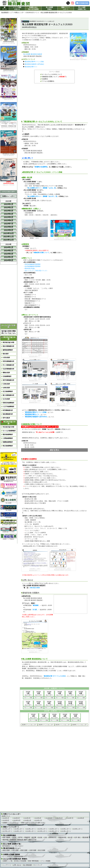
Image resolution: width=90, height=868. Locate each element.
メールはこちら (83, 3)
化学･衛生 (77, 837)
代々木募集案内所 (9, 365)
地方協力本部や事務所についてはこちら (9, 332)
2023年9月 (9, 230)
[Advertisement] (54, 101)
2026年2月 (17, 818)
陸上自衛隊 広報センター (9, 522)
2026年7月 (70, 818)
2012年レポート (54, 831)
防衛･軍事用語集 (33, 861)
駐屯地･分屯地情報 (20, 861)
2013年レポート (43, 831)
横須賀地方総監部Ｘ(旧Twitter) (34, 64)
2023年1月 (9, 204)
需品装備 (85, 837)
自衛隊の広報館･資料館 (12, 854)
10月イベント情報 (60, 708)
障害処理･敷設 (22, 840)
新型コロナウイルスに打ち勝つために (33, 823)
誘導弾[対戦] (62, 837)
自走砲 (40, 837)
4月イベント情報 (60, 698)
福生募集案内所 (8, 414)
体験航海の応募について (50, 77)
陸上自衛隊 (9, 501)
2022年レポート (31, 829)
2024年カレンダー (33, 716)
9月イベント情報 (49, 708)
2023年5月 (9, 217)
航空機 (34, 837)
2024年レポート (8, 829)
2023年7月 (9, 224)
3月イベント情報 (49, 698)
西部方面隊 (24, 850)
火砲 (45, 837)
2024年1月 (9, 247)
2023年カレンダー (28, 693)
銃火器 (70, 837)
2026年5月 (49, 818)
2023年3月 (9, 211)
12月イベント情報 (81, 708)
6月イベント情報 (81, 698)
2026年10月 (17, 820)
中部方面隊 (15, 850)
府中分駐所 (6, 418)
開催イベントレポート (66, 8)
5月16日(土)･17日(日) (9, 154)
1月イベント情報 (28, 698)
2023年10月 (9, 233)
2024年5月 (9, 260)
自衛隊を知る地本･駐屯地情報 (33, 8)
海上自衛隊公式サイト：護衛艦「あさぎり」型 (42, 196)
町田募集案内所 (8, 410)
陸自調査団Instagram (9, 486)
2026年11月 (28, 820)
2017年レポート (8, 831)
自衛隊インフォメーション (11, 823)
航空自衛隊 (9, 515)
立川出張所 (6, 399)
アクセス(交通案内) (48, 81)
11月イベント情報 (70, 708)
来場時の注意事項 (41, 167)
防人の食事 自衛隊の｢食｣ (12, 844)
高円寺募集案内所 (9, 380)
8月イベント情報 (39, 708)
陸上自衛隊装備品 (49, 8)
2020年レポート (54, 829)
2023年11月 (9, 237)
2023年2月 (9, 207)
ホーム (4, 9)
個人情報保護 (27, 865)
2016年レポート (19, 831)
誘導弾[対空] (53, 837)
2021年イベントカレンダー (63, 725)
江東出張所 (6, 384)
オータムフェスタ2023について (52, 74)
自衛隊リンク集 (8, 861)
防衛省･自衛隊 (9, 493)
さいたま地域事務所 (9, 431)
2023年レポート (19, 829)
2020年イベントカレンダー (80, 725)
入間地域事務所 (8, 438)
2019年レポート (66, 829)
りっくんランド (8, 857)
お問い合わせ (17, 865)
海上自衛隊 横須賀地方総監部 (33, 54)
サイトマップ (38, 865)
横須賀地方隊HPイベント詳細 (34, 62)
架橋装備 (13, 840)
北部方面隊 (33, 850)
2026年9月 (6, 820)
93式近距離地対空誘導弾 (33, 264)
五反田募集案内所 (9, 369)
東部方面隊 (6, 850)
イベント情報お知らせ (17, 8)
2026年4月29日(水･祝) (9, 98)
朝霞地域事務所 (8, 442)
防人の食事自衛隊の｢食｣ (82, 8)
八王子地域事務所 (9, 407)
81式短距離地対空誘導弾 (33, 266)
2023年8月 (9, 227)
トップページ (7, 865)
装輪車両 (27, 837)
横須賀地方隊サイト (31, 67)
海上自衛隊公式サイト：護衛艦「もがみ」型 (42, 188)
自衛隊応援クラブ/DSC (9, 530)
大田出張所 (6, 358)
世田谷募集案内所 (9, 361)
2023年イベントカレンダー (29, 725)
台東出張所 (6, 388)
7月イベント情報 (28, 708)
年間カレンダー (9, 196)
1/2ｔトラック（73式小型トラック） (36, 271)
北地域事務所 (7, 376)
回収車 (14, 837)
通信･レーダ (32, 840)
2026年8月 (81, 818)
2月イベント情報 (39, 698)
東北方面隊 (42, 850)
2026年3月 (27, 818)
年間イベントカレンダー (12, 814)
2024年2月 (9, 251)
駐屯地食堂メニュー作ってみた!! (13, 846)
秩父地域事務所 (8, 446)
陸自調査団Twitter (9, 479)
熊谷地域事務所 (8, 434)
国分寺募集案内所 (9, 346)
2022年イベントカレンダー (46, 725)
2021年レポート (43, 829)
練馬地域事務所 (8, 350)
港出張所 (6, 354)
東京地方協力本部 (9, 338)
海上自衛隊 (9, 508)
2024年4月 (9, 257)
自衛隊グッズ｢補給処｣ (9, 537)
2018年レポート (78, 829)
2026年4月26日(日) (9, 42)
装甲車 (20, 837)
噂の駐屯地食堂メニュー (12, 848)
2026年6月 (59, 818)
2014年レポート (31, 831)
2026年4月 (38, 818)
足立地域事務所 (8, 391)
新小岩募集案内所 (9, 395)
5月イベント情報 (70, 698)
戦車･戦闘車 (7, 837)
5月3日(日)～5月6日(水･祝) (9, 126)
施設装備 (5, 840)
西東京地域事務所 (9, 403)
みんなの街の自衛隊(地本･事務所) (15, 859)
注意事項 (45, 79)
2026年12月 (38, 820)
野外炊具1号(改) (30, 269)
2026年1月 (6, 818)
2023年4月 (9, 214)
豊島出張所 (6, 373)
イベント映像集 (45, 861)
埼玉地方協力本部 (9, 423)
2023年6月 (9, 220)
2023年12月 (9, 240)
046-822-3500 (35, 588)
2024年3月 (9, 254)
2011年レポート (66, 831)
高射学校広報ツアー (21, 857)
